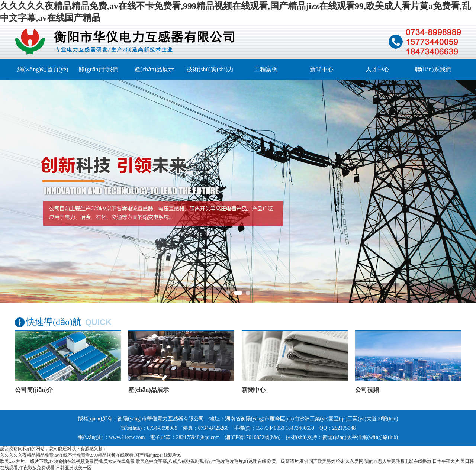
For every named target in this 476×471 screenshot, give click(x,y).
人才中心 (377, 69)
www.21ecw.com (127, 437)
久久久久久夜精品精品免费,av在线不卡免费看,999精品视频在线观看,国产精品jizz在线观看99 (91, 455)
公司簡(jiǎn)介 (34, 390)
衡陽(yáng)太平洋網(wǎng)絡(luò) (360, 437)
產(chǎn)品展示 (155, 69)
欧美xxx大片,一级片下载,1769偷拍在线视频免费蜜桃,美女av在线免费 (67, 461)
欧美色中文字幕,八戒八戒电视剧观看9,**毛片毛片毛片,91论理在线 (201, 461)
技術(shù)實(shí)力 (210, 69)
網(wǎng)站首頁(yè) (43, 69)
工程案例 (266, 69)
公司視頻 (367, 390)
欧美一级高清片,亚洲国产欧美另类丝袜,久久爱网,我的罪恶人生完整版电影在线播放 (349, 461)
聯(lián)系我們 (433, 69)
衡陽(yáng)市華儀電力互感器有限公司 (161, 419)
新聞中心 (322, 69)
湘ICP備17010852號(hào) (253, 437)
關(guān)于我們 (99, 69)
